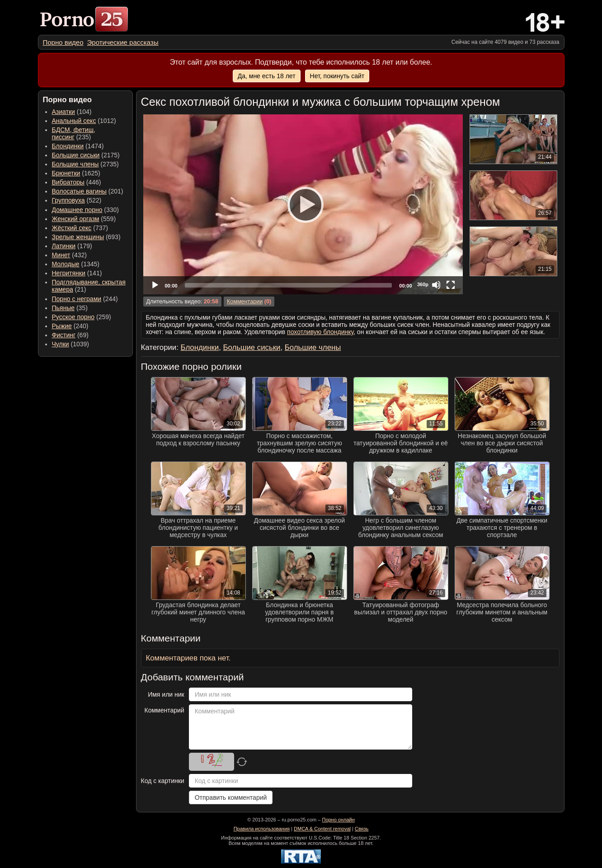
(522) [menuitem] (77, 200)
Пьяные (63, 308)
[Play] (303, 204)
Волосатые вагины (79, 191)
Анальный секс (74, 121)
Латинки (64, 246)
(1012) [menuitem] (84, 121)
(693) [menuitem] (86, 237)
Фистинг (64, 335)
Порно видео (63, 42)
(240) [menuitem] (70, 326)
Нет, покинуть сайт (337, 76)
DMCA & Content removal (322, 829)
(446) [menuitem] (77, 182)
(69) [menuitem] (70, 335)
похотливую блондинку (320, 332)
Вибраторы (68, 182)
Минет (61, 255)
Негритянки (69, 273)
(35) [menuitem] (70, 308)
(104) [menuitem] (72, 112)
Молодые (66, 264)
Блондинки (68, 146)
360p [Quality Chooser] (423, 284)
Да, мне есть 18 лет (267, 76)
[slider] (289, 285)
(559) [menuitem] (84, 219)
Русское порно (73, 317)
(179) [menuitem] (72, 246)
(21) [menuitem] (89, 286)
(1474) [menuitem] (78, 146)
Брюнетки (66, 173)
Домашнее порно (77, 210)
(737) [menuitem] (80, 228)
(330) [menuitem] (86, 210)
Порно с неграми (77, 299)
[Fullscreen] (451, 285)
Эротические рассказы (123, 42)
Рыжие (62, 326)
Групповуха (68, 200)
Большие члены (75, 164)
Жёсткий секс (72, 228)
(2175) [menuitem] (86, 155)
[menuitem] (63, 42)
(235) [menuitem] (74, 133)
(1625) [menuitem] (76, 173)
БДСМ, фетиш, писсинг (74, 133)
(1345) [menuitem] (76, 264)
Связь (362, 829)
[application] (303, 204)
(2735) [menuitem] (85, 164)
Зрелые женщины (78, 237)
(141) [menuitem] (77, 273)
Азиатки (63, 112)
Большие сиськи (76, 155)
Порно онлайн (338, 820)
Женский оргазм (76, 219)
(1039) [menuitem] (71, 344)
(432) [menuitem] (70, 255)
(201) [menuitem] (88, 191)
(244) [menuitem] (85, 299)
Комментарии (245, 302)
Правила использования (262, 829)
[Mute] (436, 285)
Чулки (61, 344)
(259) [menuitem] (82, 317)
